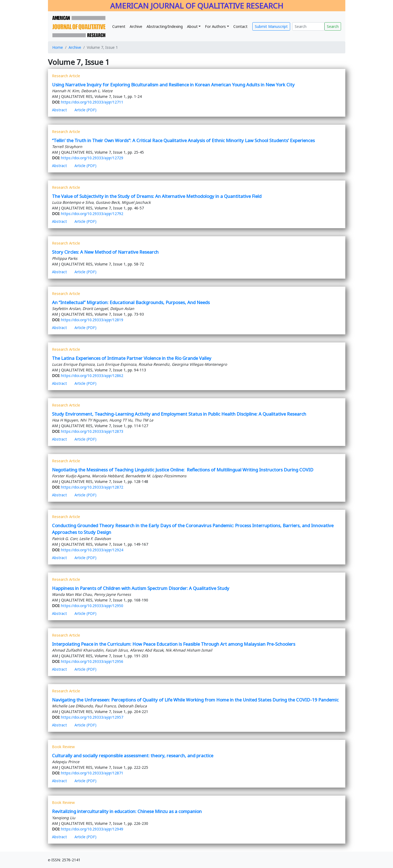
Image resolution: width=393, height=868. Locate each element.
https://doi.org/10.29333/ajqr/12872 (92, 487)
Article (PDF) (85, 110)
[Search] (308, 26)
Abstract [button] (59, 110)
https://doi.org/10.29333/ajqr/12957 (92, 717)
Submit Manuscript (271, 26)
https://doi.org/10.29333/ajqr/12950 (92, 606)
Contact (240, 26)
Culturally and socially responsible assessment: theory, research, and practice (133, 756)
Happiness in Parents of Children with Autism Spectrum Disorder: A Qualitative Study (141, 588)
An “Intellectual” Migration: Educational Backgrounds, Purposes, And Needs (131, 302)
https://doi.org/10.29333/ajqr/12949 (92, 829)
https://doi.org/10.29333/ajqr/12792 (92, 214)
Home (58, 47)
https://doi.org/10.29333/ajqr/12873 (92, 431)
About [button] (192, 26)
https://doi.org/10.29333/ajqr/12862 (92, 376)
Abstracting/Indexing (165, 26)
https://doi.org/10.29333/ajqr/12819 (92, 320)
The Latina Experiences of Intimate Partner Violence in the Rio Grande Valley (132, 358)
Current (119, 26)
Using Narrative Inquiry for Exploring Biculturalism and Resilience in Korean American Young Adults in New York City (173, 85)
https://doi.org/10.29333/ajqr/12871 (92, 773)
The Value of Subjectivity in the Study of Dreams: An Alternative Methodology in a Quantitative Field (157, 196)
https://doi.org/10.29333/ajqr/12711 (92, 102)
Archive (136, 26)
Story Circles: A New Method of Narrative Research (105, 252)
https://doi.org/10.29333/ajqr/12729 (92, 158)
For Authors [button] (215, 26)
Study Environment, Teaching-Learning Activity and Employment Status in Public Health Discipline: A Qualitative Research (179, 414)
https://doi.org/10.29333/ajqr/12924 (92, 550)
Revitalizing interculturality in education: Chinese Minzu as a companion (127, 811)
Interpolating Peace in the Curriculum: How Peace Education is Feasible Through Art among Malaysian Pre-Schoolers (174, 644)
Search (333, 26)
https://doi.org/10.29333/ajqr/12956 (92, 661)
